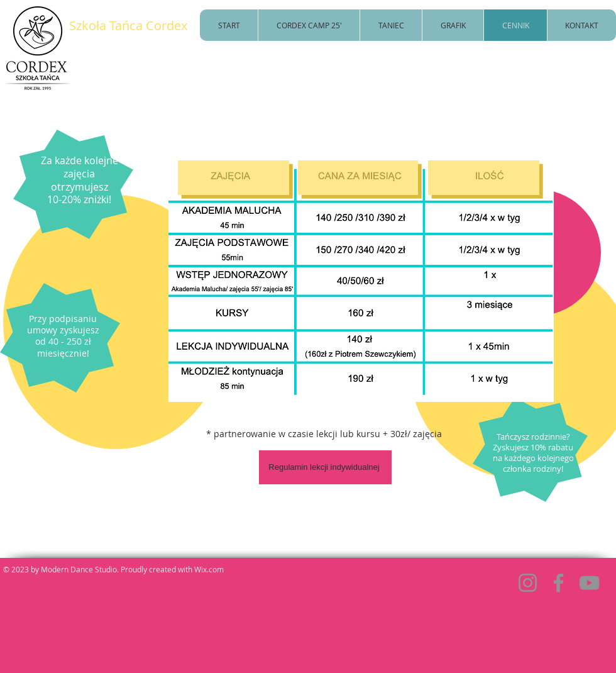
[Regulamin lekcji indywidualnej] (325, 467)
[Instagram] (528, 583)
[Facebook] (558, 583)
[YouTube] (589, 583)
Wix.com (209, 569)
